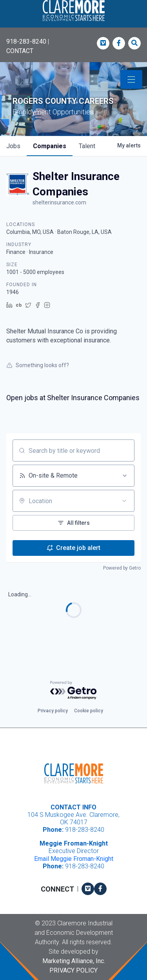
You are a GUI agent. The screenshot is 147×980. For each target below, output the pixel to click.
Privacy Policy (73, 970)
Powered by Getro (122, 568)
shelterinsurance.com (59, 202)
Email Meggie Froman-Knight (74, 859)
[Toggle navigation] (131, 79)
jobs (13, 146)
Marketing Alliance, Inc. (74, 961)
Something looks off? (38, 365)
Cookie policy (89, 711)
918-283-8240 (26, 41)
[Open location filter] (124, 501)
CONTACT (20, 51)
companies (50, 146)
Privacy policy (53, 711)
